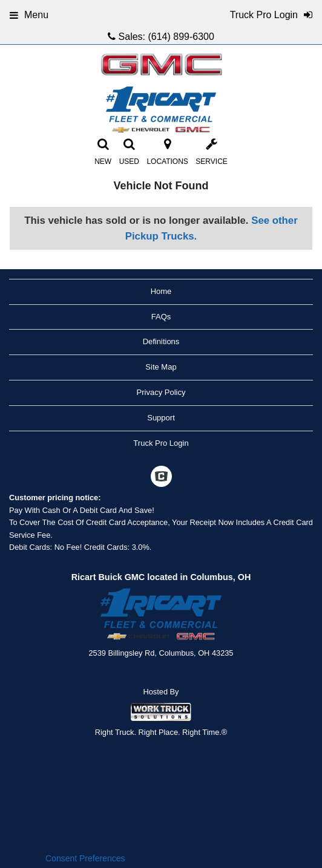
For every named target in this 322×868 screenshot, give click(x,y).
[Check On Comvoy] (161, 478)
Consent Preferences (85, 858)
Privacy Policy (161, 392)
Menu (29, 15)
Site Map (161, 367)
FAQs (161, 317)
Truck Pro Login (161, 443)
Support (161, 418)
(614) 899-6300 (181, 37)
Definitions (161, 341)
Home (161, 291)
